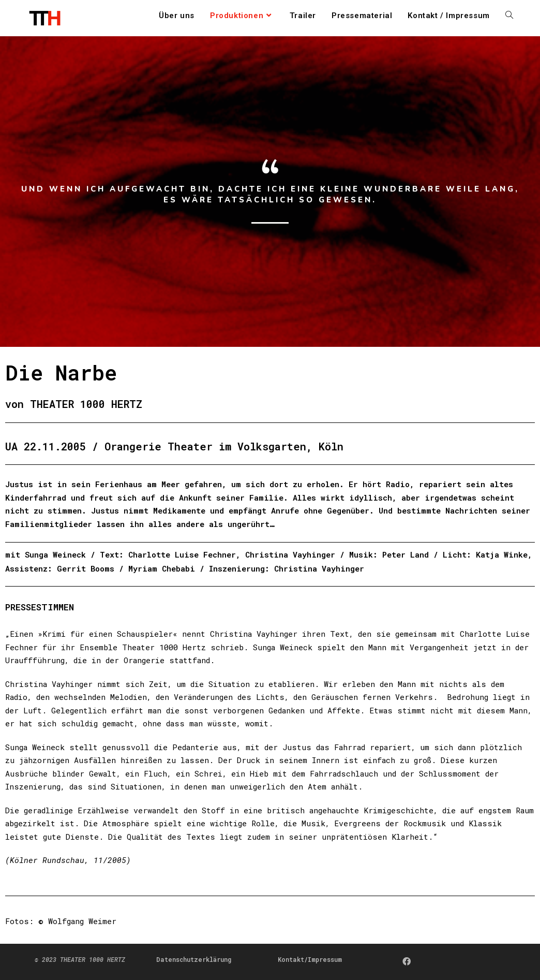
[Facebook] (407, 961)
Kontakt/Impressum (310, 959)
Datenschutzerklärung (194, 959)
